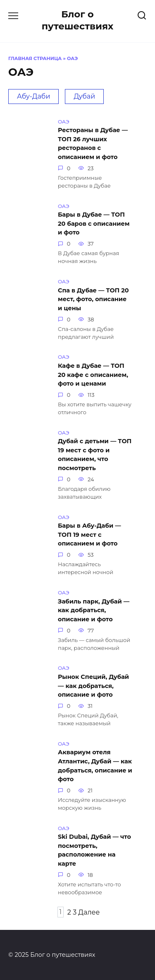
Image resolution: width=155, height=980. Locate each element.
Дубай (84, 96)
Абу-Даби (33, 96)
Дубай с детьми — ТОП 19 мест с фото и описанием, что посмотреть (95, 455)
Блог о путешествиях (78, 20)
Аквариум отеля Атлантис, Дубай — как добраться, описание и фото (95, 766)
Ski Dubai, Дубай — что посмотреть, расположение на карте (94, 851)
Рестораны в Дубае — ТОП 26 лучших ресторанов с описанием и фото (93, 144)
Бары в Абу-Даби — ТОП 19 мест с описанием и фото (89, 535)
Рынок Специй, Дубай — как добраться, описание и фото (93, 686)
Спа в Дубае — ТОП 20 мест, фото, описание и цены (93, 299)
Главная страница (35, 58)
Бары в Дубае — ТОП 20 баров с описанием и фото (94, 224)
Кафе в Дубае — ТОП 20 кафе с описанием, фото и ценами (93, 375)
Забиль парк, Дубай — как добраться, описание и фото (94, 610)
